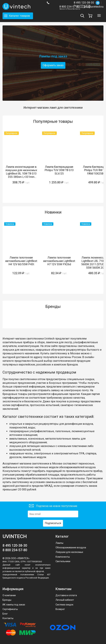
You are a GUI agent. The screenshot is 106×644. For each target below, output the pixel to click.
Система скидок (64, 605)
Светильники (63, 561)
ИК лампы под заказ (14, 605)
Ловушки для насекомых (69, 552)
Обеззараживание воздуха (71, 548)
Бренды (7, 600)
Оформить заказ (53, 65)
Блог (5, 614)
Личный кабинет (65, 600)
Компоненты (63, 557)
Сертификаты (10, 609)
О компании (9, 595)
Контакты (8, 618)
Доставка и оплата (66, 595)
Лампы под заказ (53, 56)
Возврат (60, 609)
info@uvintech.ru (94, 7)
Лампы (59, 543)
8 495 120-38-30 (84, 3)
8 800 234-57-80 (70, 7)
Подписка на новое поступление (53, 506)
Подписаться (53, 523)
